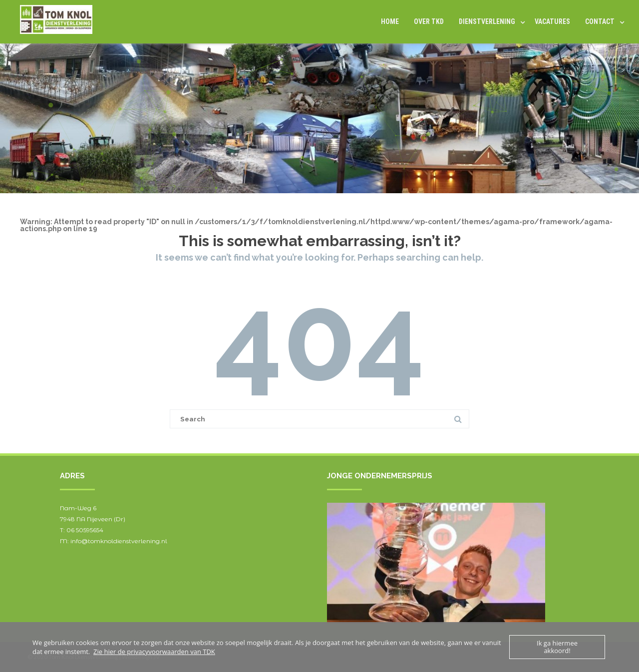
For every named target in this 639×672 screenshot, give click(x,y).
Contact (600, 21)
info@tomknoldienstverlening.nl (119, 541)
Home (390, 21)
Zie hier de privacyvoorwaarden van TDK (154, 652)
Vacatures (552, 21)
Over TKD (429, 21)
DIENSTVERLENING (487, 21)
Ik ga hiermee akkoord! (557, 647)
